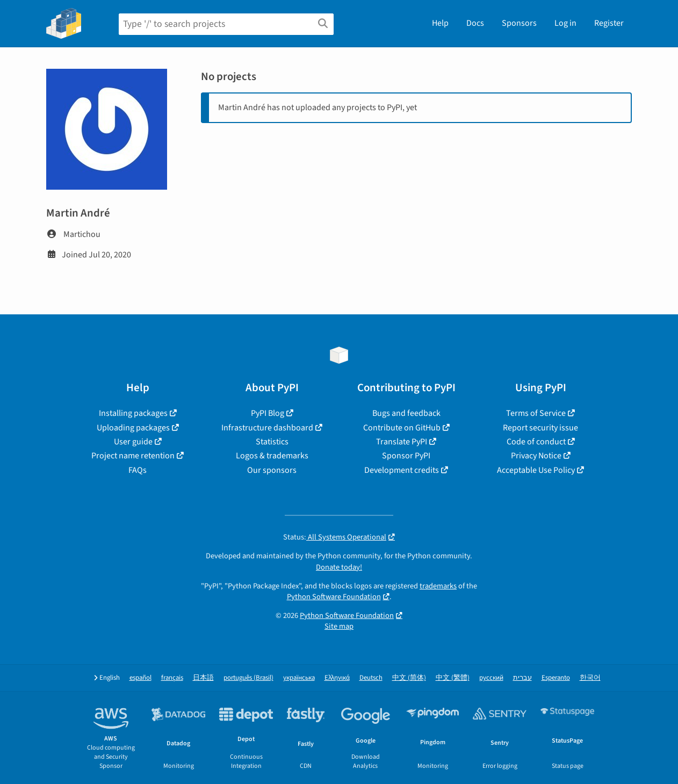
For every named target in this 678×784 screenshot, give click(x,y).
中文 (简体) (409, 678)
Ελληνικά (337, 678)
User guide (133, 442)
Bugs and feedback (406, 413)
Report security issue (540, 428)
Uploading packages (133, 428)
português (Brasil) (248, 678)
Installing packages (133, 413)
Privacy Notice (536, 456)
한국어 (590, 678)
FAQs (138, 470)
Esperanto (556, 678)
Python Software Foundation (334, 597)
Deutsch (371, 678)
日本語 (203, 678)
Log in (565, 23)
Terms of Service (536, 413)
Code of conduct (536, 442)
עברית (522, 678)
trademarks (438, 586)
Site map (339, 626)
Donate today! (339, 567)
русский (491, 678)
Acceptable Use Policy (536, 470)
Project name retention (133, 456)
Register (609, 23)
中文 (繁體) (453, 678)
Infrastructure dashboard (267, 428)
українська (299, 678)
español (140, 678)
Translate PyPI (402, 442)
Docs (475, 23)
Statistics (272, 442)
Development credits (402, 470)
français (172, 678)
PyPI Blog (268, 413)
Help (440, 23)
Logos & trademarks (272, 456)
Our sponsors (272, 470)
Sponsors (519, 23)
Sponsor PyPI (406, 456)
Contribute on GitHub (402, 428)
